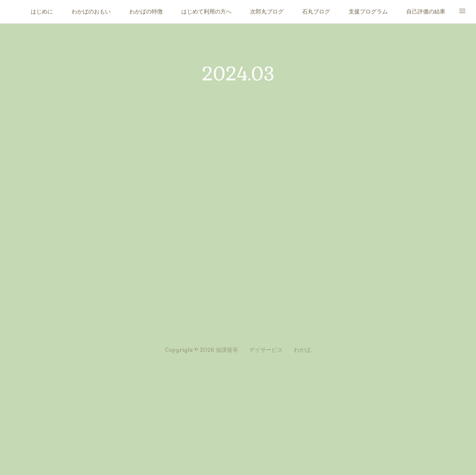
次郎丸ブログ (267, 12)
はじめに (42, 12)
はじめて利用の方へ (206, 12)
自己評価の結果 (426, 12)
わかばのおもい (91, 12)
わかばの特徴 (146, 12)
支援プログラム (368, 12)
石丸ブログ (316, 12)
